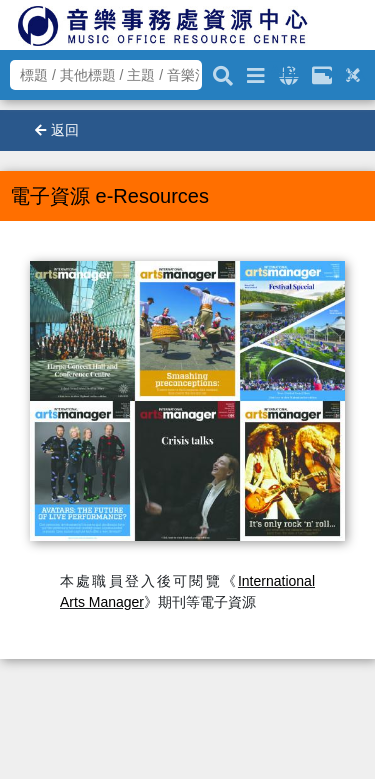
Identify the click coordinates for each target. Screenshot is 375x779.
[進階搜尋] (256, 72)
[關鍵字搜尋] (223, 73)
